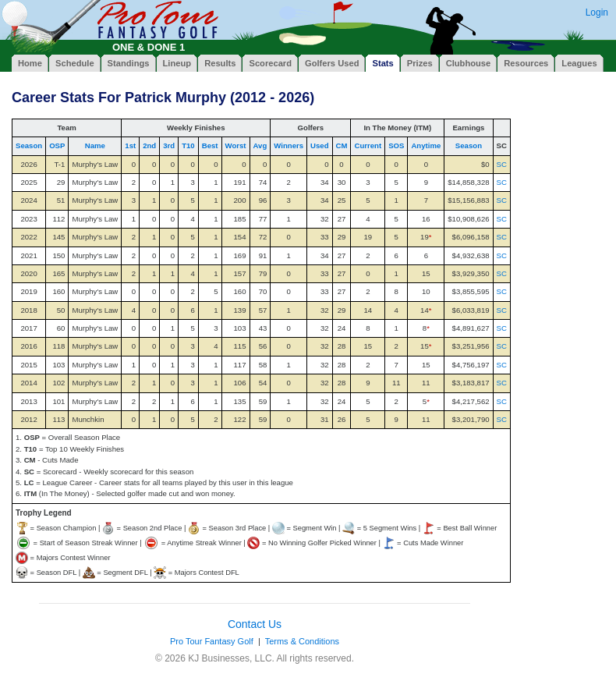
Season (29, 145)
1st (130, 145)
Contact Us (255, 624)
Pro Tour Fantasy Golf (212, 641)
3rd (169, 145)
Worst (236, 145)
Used (319, 145)
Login (597, 12)
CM (342, 145)
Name (95, 145)
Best (210, 145)
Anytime (426, 145)
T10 (188, 145)
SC (502, 164)
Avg (260, 145)
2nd (149, 145)
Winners (289, 145)
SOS (396, 145)
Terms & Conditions (302, 641)
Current (368, 145)
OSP (57, 145)
